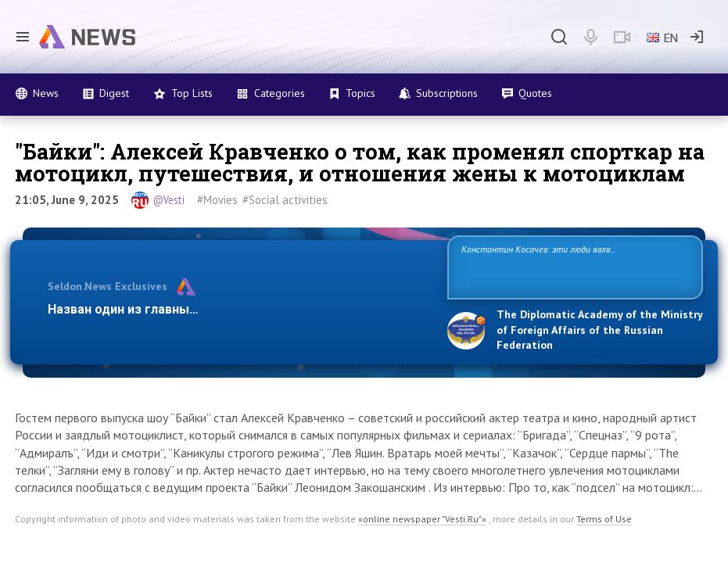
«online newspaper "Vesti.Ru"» (422, 519)
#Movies (217, 200)
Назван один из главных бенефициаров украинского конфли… (238, 309)
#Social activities (285, 200)
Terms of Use (604, 519)
